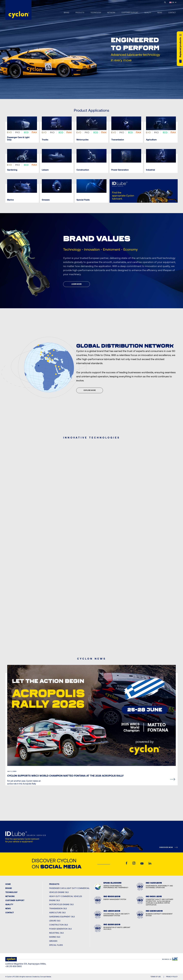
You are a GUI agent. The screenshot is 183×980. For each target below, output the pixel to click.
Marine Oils (55, 937)
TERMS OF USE (156, 977)
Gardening (12, 170)
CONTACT (172, 13)
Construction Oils (59, 925)
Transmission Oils (58, 908)
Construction (83, 170)
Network (10, 896)
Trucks (45, 140)
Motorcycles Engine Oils (61, 904)
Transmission (118, 140)
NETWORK (111, 13)
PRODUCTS (80, 13)
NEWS (160, 13)
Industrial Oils (56, 933)
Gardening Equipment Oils (62, 917)
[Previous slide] (86, 94)
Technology (11, 892)
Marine (10, 200)
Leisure (45, 170)
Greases (46, 200)
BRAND (67, 13)
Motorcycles (82, 140)
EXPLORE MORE (90, 390)
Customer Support (15, 900)
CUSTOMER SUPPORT (130, 13)
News (8, 908)
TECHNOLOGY (96, 13)
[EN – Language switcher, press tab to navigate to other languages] (173, 2)
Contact (10, 913)
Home (8, 884)
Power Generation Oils (60, 929)
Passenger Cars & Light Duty (18, 139)
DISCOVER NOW (166, 847)
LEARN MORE (77, 284)
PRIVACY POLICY (172, 977)
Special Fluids (83, 200)
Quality (9, 904)
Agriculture (151, 140)
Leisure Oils (55, 921)
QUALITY (148, 13)
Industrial (150, 170)
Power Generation (120, 170)
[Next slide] (97, 94)
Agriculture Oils (57, 913)
